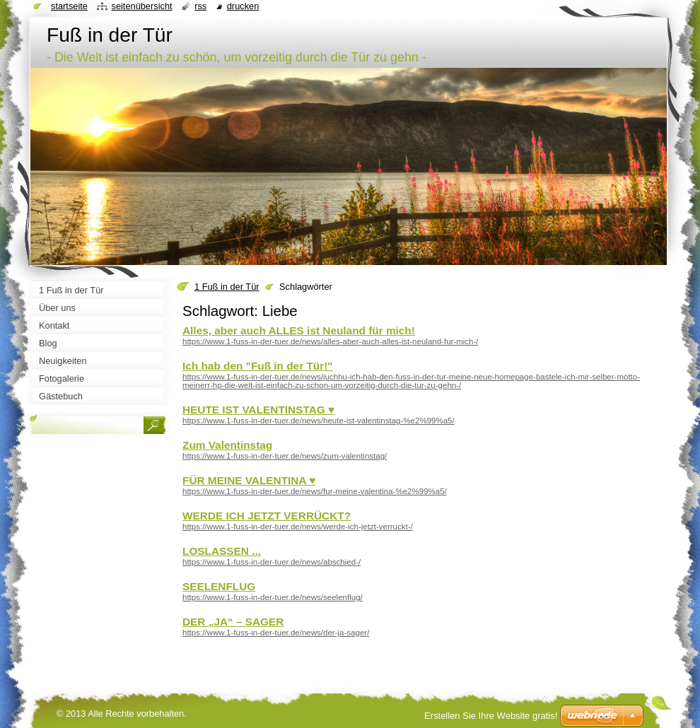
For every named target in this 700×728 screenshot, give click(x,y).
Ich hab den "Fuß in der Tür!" (258, 366)
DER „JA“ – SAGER (233, 622)
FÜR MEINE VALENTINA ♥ (249, 480)
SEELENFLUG (219, 586)
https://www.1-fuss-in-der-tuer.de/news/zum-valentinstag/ (285, 456)
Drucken (243, 6)
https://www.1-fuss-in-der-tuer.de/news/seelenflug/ (273, 597)
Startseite (69, 6)
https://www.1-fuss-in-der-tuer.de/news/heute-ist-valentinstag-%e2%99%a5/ (319, 421)
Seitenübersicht (141, 6)
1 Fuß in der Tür (227, 287)
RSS (200, 6)
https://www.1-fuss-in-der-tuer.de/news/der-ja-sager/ (276, 633)
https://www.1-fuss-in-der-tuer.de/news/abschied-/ (272, 562)
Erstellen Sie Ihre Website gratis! (491, 716)
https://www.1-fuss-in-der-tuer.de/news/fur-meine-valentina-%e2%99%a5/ (315, 491)
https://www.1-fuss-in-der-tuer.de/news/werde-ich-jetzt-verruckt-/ (298, 527)
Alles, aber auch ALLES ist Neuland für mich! (299, 330)
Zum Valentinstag (227, 445)
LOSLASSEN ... (222, 551)
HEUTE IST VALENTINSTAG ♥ (258, 410)
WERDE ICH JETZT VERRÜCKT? (267, 516)
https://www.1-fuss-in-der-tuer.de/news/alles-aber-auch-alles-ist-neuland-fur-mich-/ (331, 341)
